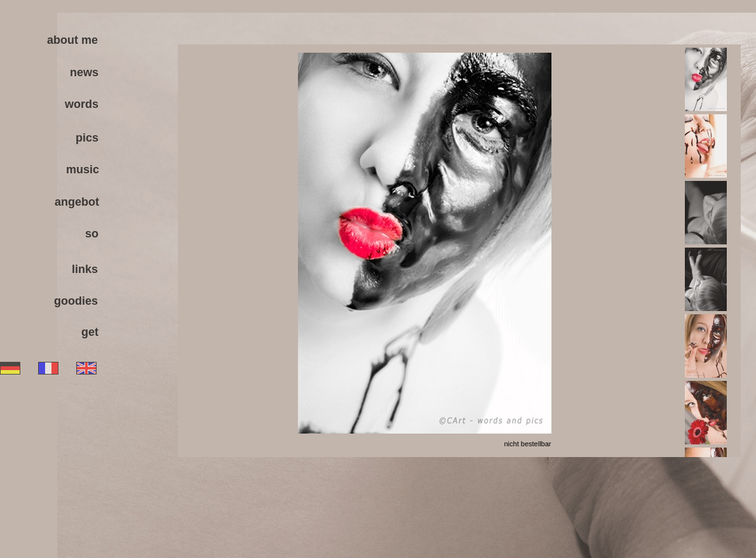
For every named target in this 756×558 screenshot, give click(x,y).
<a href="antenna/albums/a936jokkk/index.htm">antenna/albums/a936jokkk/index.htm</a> (459, 251)
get (90, 332)
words (82, 104)
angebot (77, 202)
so (92, 234)
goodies (76, 301)
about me (72, 40)
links (85, 269)
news (84, 72)
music (83, 169)
